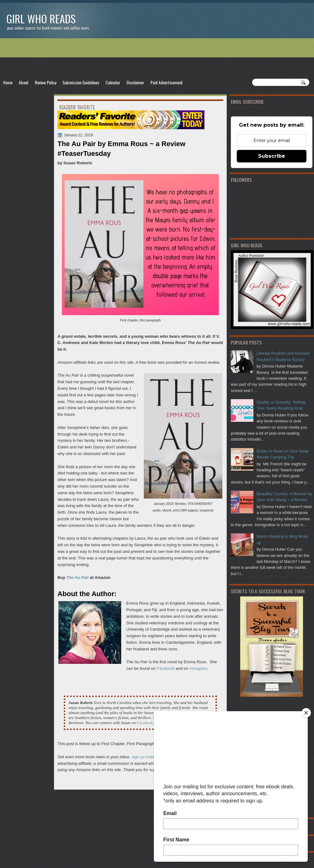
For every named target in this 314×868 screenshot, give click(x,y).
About (24, 82)
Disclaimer (135, 82)
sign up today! (144, 757)
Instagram (198, 668)
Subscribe (272, 156)
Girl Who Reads (41, 19)
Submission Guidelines (81, 82)
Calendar (113, 82)
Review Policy (46, 82)
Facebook (166, 668)
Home (8, 82)
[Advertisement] (157, 58)
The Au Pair (78, 577)
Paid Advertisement (167, 82)
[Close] (306, 713)
